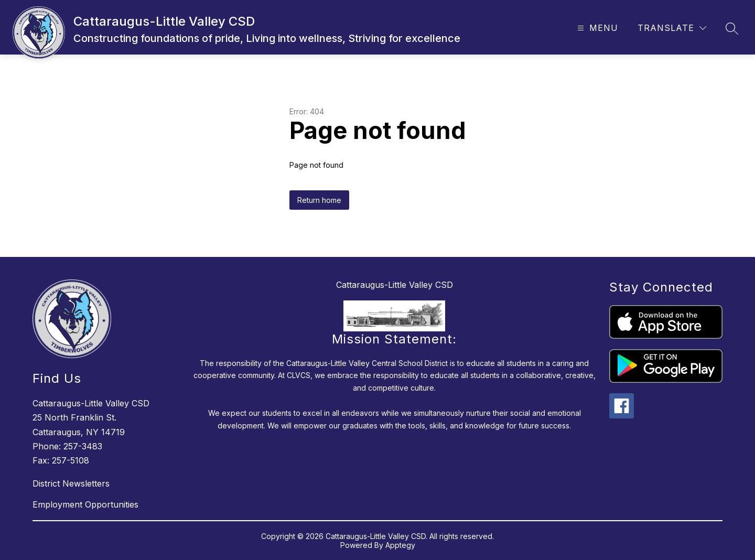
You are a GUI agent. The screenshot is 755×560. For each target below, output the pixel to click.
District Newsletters (71, 483)
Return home (319, 200)
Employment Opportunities (85, 504)
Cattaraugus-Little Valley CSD (395, 285)
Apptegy (400, 545)
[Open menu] (596, 28)
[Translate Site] (672, 28)
